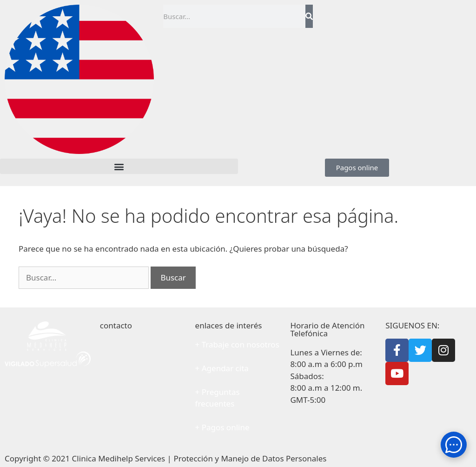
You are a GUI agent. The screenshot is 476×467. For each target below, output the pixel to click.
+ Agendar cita (222, 368)
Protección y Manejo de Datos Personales (250, 458)
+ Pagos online (222, 427)
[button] (119, 166)
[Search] (309, 16)
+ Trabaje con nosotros (237, 344)
